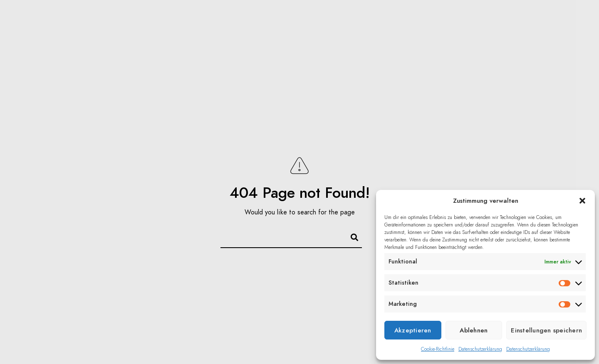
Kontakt (481, 21)
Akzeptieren (413, 330)
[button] (582, 201)
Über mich (425, 21)
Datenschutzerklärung (480, 349)
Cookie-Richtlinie (438, 349)
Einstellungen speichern (546, 330)
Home (41, 21)
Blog (140, 21)
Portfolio (91, 21)
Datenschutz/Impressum (457, 62)
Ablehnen (474, 330)
